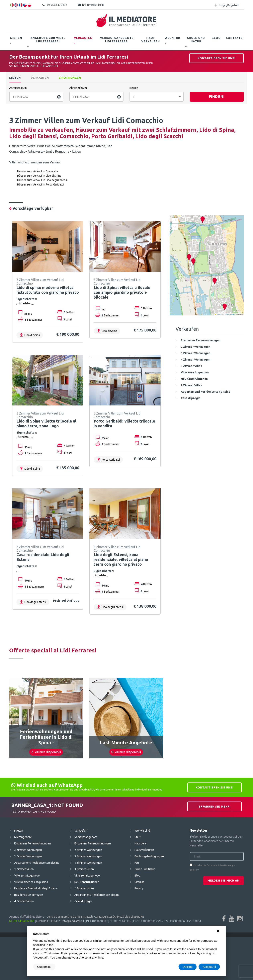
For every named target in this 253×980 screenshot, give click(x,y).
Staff (138, 837)
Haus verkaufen (151, 40)
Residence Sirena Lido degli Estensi (36, 888)
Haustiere (141, 843)
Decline (188, 967)
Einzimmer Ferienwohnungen (32, 843)
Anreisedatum (18, 88)
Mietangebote (23, 837)
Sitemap (140, 882)
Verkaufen (83, 38)
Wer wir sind (142, 831)
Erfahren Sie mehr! (215, 807)
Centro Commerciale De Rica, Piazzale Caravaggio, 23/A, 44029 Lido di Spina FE (95, 917)
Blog (216, 38)
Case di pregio (83, 901)
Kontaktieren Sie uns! (217, 58)
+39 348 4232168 (22, 921)
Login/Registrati (229, 5)
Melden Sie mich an (223, 881)
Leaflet (218, 314)
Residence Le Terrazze (29, 895)
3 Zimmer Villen (24, 869)
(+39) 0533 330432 (48, 921)
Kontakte (234, 38)
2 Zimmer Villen (84, 888)
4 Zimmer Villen (24, 901)
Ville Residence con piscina (31, 882)
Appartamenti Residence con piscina (37, 863)
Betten (134, 88)
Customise (44, 967)
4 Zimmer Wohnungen (88, 863)
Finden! (217, 96)
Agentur (173, 38)
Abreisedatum (78, 88)
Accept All (209, 967)
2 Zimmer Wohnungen (28, 850)
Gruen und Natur (196, 40)
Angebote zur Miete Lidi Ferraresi (48, 40)
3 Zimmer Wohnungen (28, 856)
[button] (225, 307)
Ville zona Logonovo (27, 876)
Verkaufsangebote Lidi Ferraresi (117, 40)
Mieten (16, 38)
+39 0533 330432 (55, 5)
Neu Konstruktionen (87, 882)
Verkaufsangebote (86, 837)
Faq (137, 863)
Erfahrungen (70, 78)
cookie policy (63, 945)
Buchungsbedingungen (149, 856)
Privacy (139, 888)
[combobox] (157, 97)
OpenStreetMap (229, 314)
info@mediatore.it (91, 5)
